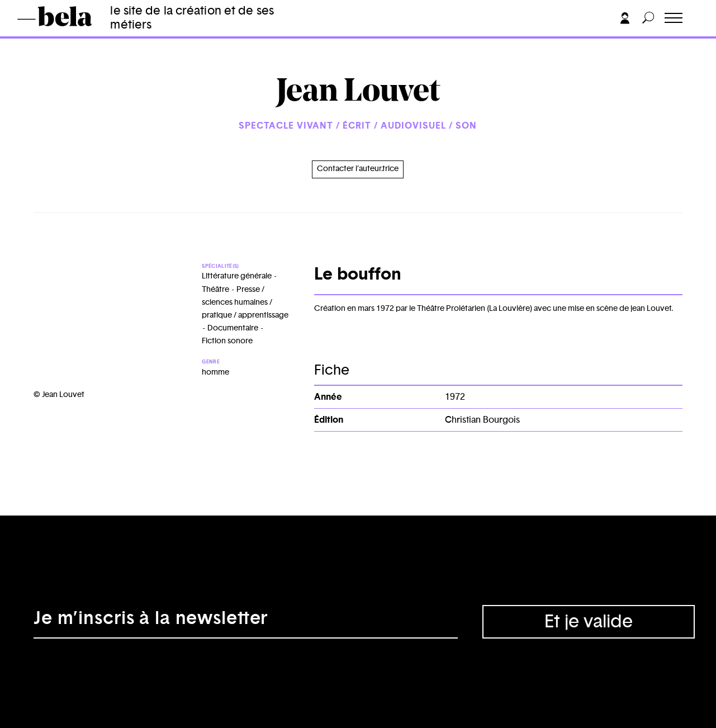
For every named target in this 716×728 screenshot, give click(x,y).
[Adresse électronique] (246, 622)
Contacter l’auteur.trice (358, 169)
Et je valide (589, 622)
